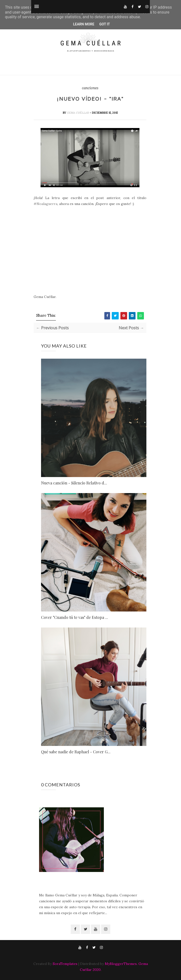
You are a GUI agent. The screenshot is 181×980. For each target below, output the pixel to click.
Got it (104, 24)
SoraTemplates (65, 964)
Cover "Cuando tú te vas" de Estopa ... (75, 617)
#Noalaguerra (45, 204)
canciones (90, 88)
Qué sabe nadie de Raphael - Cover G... (76, 752)
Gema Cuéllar (78, 113)
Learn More (84, 24)
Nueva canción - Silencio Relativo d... (74, 483)
